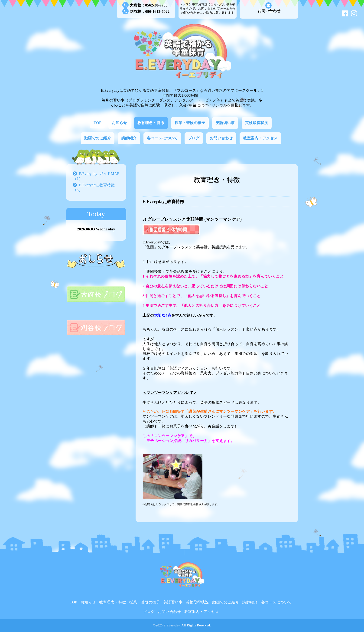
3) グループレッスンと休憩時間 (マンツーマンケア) (192, 219)
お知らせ (120, 123)
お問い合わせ (269, 8)
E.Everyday (172, 625)
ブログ (194, 138)
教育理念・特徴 (151, 123)
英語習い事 (225, 123)
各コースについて (162, 138)
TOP (97, 123)
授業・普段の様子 (190, 123)
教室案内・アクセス (260, 138)
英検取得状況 (257, 123)
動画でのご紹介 (98, 138)
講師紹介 (129, 138)
